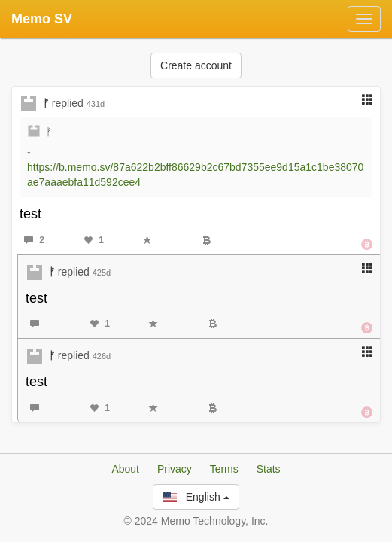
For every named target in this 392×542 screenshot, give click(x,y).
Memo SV (42, 19)
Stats (269, 469)
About (125, 469)
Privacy (175, 469)
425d (102, 273)
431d (96, 104)
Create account (196, 65)
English (196, 497)
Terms (224, 469)
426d (102, 356)
